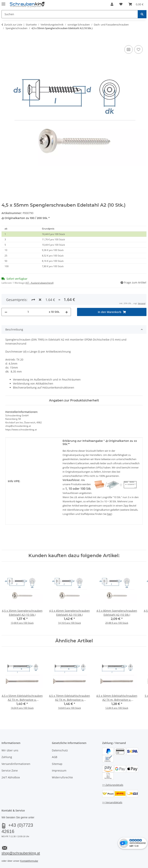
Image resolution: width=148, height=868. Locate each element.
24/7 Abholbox (11, 777)
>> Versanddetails (112, 802)
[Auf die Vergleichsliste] (129, 49)
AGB (55, 757)
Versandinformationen (16, 764)
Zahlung (7, 757)
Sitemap (57, 764)
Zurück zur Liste (13, 25)
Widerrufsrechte (62, 777)
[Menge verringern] (6, 312)
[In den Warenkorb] (5, 40)
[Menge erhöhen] (67, 312)
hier (109, 514)
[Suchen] (142, 14)
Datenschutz (60, 750)
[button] (112, 4)
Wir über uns (10, 750)
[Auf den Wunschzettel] (138, 49)
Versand (142, 303)
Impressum (59, 770)
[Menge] (28, 312)
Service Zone (10, 770)
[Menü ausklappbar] (3, 2)
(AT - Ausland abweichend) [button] (39, 283)
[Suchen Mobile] (70, 14)
